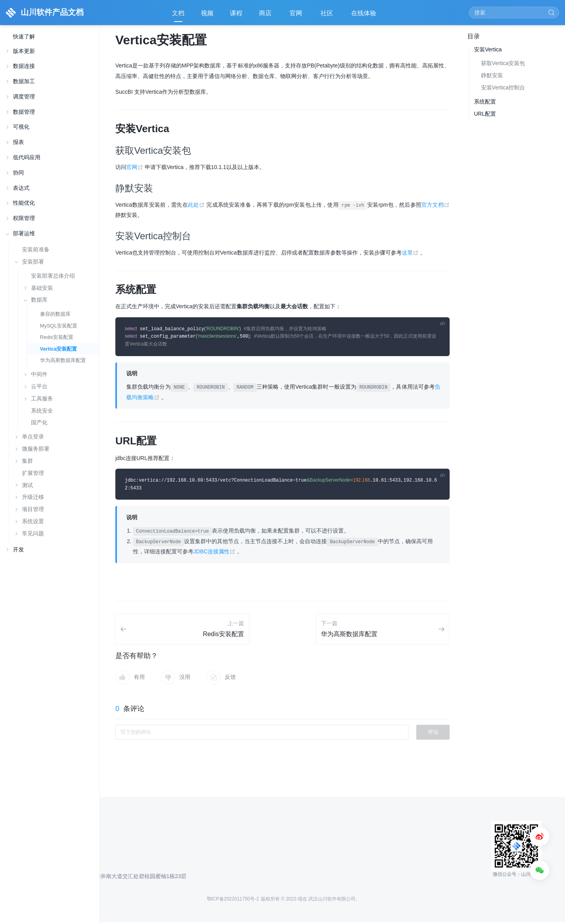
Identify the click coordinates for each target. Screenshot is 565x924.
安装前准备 (36, 249)
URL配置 (485, 114)
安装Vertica (488, 49)
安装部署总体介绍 (53, 276)
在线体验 (365, 16)
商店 (266, 16)
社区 (328, 16)
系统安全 (42, 411)
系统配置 (485, 102)
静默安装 (492, 75)
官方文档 (436, 205)
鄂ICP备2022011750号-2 (233, 901)
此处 (197, 205)
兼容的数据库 (55, 314)
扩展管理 (33, 473)
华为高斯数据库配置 (63, 360)
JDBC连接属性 (215, 554)
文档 (178, 13)
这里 (411, 253)
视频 (207, 13)
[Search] (514, 13)
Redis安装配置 (57, 337)
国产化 (39, 423)
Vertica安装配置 (59, 349)
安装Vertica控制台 (503, 87)
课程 (236, 13)
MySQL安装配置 (59, 326)
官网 (297, 16)
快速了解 (24, 37)
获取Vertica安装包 (503, 63)
